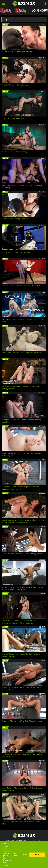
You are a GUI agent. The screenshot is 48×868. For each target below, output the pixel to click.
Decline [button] (24, 855)
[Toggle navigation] (3, 3)
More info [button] (16, 854)
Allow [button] (37, 855)
